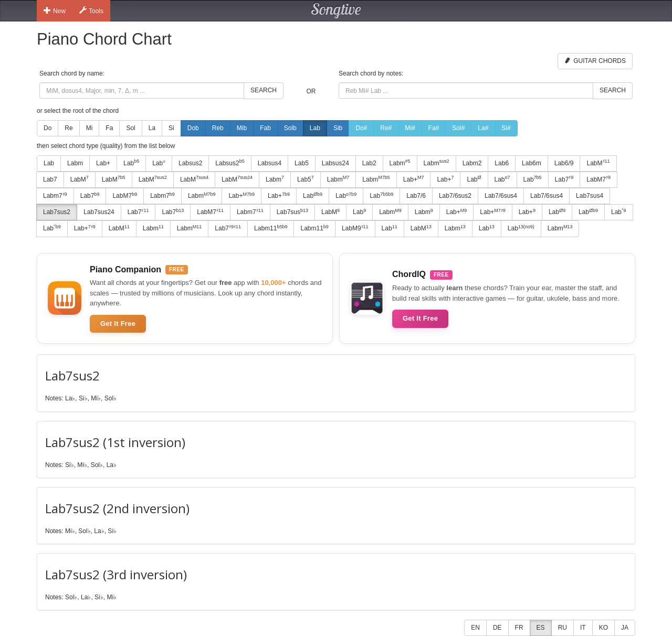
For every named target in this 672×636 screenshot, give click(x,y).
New (55, 10)
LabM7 (598, 179)
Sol (130, 128)
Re (69, 128)
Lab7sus (292, 212)
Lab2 (369, 163)
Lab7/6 (416, 196)
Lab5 (302, 163)
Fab (265, 128)
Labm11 (271, 228)
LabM (598, 163)
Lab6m (532, 163)
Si (171, 128)
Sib (338, 128)
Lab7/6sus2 (455, 196)
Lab (315, 128)
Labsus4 (270, 163)
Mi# (410, 128)
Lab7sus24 (99, 212)
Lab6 (502, 163)
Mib (242, 128)
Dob (193, 128)
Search (264, 90)
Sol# (458, 128)
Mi (90, 128)
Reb (218, 128)
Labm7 (55, 196)
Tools (91, 10)
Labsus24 (335, 163)
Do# (361, 128)
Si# (506, 128)
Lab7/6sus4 (501, 196)
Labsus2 (190, 163)
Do (48, 128)
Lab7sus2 (57, 212)
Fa (109, 128)
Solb (290, 128)
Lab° (159, 163)
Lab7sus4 (590, 196)
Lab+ (103, 163)
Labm (75, 163)
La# (483, 128)
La (152, 128)
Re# (386, 128)
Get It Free (118, 324)
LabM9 (355, 228)
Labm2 (472, 163)
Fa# (434, 128)
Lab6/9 (564, 163)
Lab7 (50, 179)
